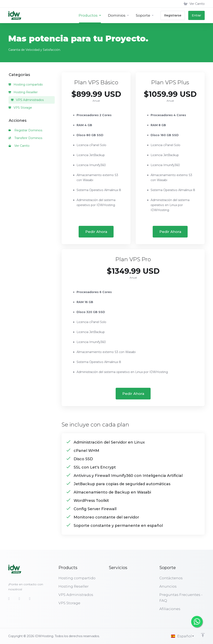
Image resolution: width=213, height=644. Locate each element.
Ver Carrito (19, 146)
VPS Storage (20, 108)
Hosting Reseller (23, 92)
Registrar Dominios (25, 130)
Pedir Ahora (96, 232)
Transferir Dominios (25, 138)
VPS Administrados (27, 100)
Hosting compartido (26, 85)
